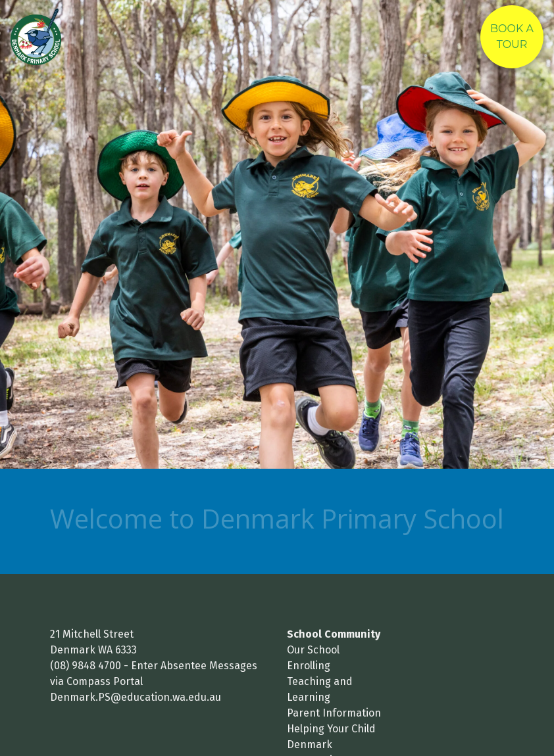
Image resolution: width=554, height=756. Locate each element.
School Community (334, 634)
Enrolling (309, 666)
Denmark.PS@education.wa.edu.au (136, 697)
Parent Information (334, 713)
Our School (313, 650)
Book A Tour (512, 36)
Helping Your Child (331, 729)
